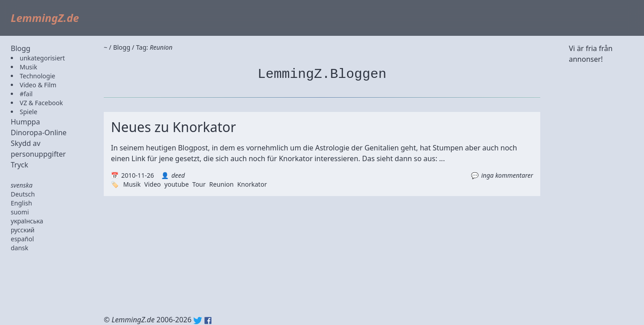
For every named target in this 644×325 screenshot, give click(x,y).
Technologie (37, 76)
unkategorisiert (42, 58)
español (22, 239)
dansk (19, 248)
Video (153, 184)
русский (23, 230)
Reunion (222, 184)
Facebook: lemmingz (208, 321)
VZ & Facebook (41, 103)
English (21, 203)
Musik (28, 67)
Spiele (28, 112)
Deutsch (23, 194)
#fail (26, 94)
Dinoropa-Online (39, 133)
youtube (177, 184)
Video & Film (38, 85)
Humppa (25, 122)
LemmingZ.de (45, 18)
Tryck (19, 165)
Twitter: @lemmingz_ (198, 321)
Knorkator (252, 184)
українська (27, 221)
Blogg (21, 48)
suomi (20, 212)
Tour (199, 184)
